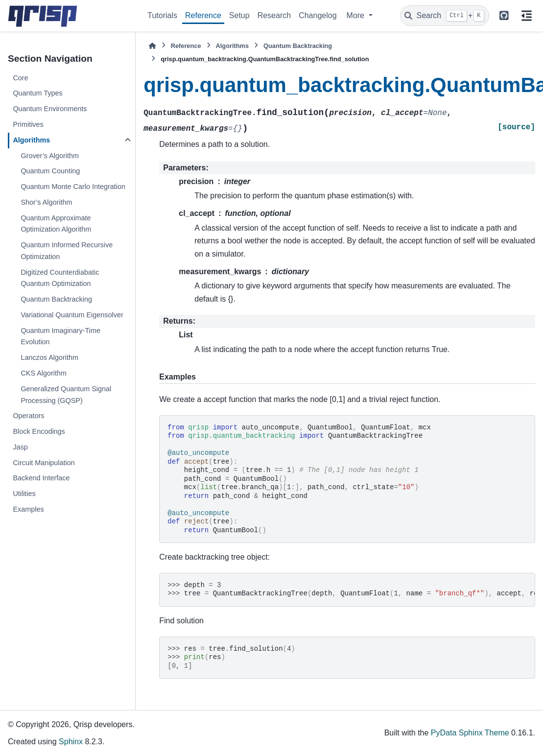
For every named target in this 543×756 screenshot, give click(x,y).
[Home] (152, 46)
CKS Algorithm (44, 373)
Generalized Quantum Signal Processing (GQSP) (66, 395)
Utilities (24, 494)
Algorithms (31, 140)
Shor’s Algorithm (46, 202)
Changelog (318, 15)
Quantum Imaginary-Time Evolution (60, 336)
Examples (28, 509)
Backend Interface (41, 478)
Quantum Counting (50, 171)
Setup (239, 15)
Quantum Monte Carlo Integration (73, 187)
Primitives (28, 124)
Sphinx (71, 742)
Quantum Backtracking (56, 299)
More (357, 15)
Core (20, 78)
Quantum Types (37, 93)
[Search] (445, 16)
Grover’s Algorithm (50, 156)
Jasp (20, 447)
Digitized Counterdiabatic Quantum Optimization (60, 278)
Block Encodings (39, 431)
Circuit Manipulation (44, 463)
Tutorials (162, 15)
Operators (28, 416)
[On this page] (526, 16)
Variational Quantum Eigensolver (72, 315)
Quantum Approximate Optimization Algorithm (56, 224)
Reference (203, 15)
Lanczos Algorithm (49, 357)
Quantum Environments (50, 109)
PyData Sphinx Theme (470, 733)
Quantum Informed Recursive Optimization (67, 251)
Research (274, 15)
